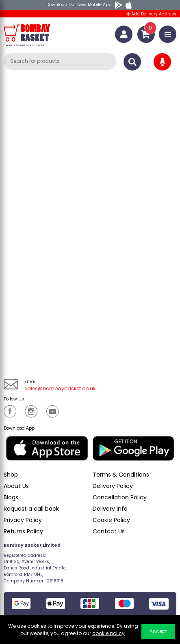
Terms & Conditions (121, 475)
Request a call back (31, 509)
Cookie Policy (111, 520)
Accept (158, 631)
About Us (16, 486)
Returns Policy (23, 531)
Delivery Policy (113, 486)
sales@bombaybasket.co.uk (60, 388)
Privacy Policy (23, 520)
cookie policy (108, 633)
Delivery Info (110, 509)
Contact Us (109, 531)
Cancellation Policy (120, 497)
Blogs (11, 497)
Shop (11, 475)
